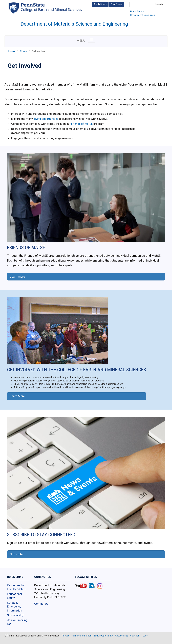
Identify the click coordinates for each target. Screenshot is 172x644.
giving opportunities (46, 119)
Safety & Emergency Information (15, 607)
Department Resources (143, 15)
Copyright (135, 636)
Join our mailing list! (17, 622)
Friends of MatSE (82, 124)
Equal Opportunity (103, 636)
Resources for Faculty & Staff (16, 587)
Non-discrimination (82, 636)
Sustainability (15, 615)
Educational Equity (14, 596)
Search (159, 5)
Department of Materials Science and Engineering (74, 24)
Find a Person (137, 12)
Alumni (24, 51)
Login (145, 636)
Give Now (117, 4)
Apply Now (100, 4)
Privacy (66, 636)
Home (12, 51)
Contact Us (41, 604)
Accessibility (121, 636)
